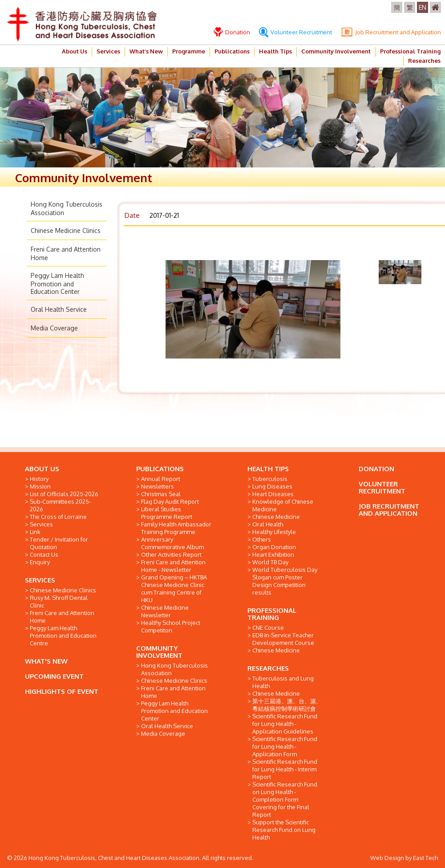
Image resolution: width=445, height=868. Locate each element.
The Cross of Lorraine (58, 517)
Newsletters (158, 486)
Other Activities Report (171, 554)
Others (262, 539)
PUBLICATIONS (160, 469)
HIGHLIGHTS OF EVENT (62, 691)
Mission (40, 486)
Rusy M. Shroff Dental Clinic (59, 601)
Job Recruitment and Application (391, 32)
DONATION (376, 469)
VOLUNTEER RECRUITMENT (382, 487)
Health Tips (275, 51)
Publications (232, 51)
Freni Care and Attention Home (62, 617)
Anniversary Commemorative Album (172, 543)
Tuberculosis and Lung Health (283, 682)
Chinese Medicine (276, 517)
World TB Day (270, 562)
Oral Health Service (59, 309)
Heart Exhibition (273, 554)
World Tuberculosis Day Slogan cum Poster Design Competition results (285, 581)
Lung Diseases (272, 486)
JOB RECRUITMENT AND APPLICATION (389, 510)
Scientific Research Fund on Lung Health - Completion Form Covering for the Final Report (285, 799)
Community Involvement (336, 51)
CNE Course (268, 628)
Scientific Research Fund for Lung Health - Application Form (285, 746)
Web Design (387, 858)
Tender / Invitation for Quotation (59, 543)
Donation (232, 32)
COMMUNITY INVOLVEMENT (159, 652)
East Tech (425, 858)
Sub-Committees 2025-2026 (60, 505)
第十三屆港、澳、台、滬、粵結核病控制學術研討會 (287, 705)
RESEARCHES (268, 668)
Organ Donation (274, 547)
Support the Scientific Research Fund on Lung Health (284, 830)
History (39, 479)
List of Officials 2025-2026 (64, 494)
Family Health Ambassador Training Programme (176, 528)
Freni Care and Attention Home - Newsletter (173, 566)
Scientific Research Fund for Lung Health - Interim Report (285, 769)
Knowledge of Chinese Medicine (283, 505)
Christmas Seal (161, 494)
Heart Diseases (273, 494)
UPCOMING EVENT (54, 676)
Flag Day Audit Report (170, 501)
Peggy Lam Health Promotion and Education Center (57, 283)
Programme (189, 51)
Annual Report (161, 479)
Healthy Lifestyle (274, 532)
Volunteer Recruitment (295, 32)
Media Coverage (54, 328)
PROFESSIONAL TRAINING (272, 614)
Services (108, 51)
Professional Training (410, 51)
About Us (75, 51)
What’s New (146, 51)
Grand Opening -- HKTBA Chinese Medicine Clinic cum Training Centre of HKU (174, 589)
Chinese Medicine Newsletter (165, 611)
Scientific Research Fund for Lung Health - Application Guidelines (285, 724)
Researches (424, 61)
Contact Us (44, 554)
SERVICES (40, 580)
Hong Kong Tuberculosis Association (174, 669)
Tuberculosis (270, 479)
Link (35, 532)
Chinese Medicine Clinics (66, 230)
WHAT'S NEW (46, 661)
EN (423, 7)
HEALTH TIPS (268, 469)
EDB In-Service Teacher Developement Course (283, 639)
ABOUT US (42, 469)
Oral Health (268, 524)
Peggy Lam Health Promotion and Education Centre (63, 636)
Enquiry (40, 562)
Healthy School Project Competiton (171, 626)
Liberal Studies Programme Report (167, 513)
